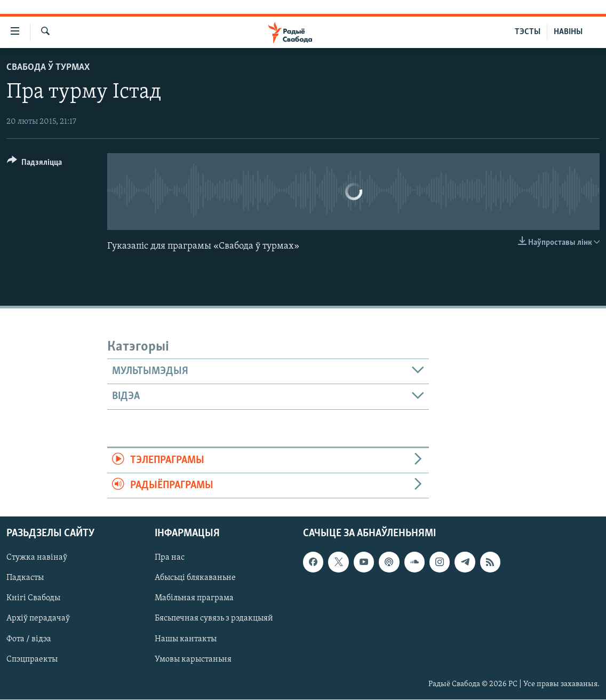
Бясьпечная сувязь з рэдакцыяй (214, 619)
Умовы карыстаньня (193, 659)
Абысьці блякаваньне (195, 578)
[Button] (34, 164)
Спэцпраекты (32, 659)
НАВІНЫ (568, 32)
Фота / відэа (29, 639)
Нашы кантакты (186, 639)
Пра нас (170, 558)
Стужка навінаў (37, 558)
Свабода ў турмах (48, 67)
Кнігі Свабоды (33, 599)
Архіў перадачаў (38, 619)
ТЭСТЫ (528, 32)
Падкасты (25, 578)
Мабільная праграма (194, 599)
